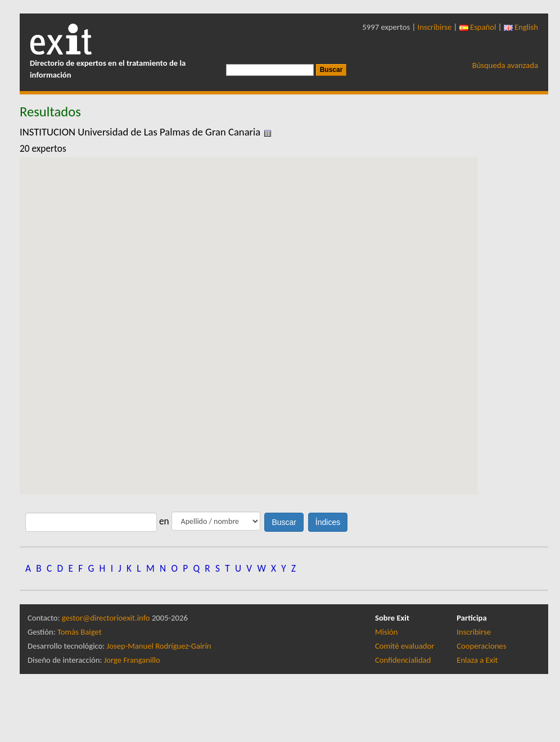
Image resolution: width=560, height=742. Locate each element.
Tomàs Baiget (80, 632)
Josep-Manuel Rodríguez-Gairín (159, 646)
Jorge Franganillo (132, 660)
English (521, 27)
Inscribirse (435, 27)
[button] (249, 316)
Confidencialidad (403, 660)
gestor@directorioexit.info (106, 618)
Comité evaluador (405, 646)
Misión (386, 632)
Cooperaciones (481, 646)
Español (478, 27)
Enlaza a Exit (477, 660)
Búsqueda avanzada (505, 65)
